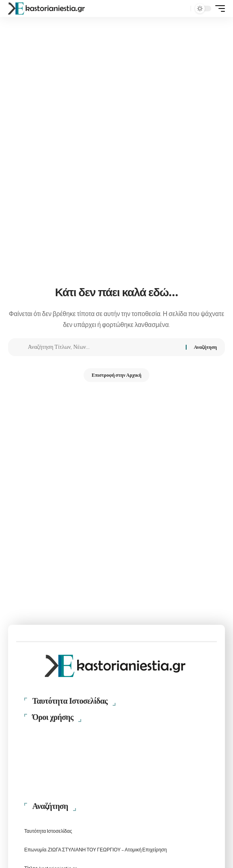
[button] (183, 9)
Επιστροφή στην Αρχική (116, 375)
